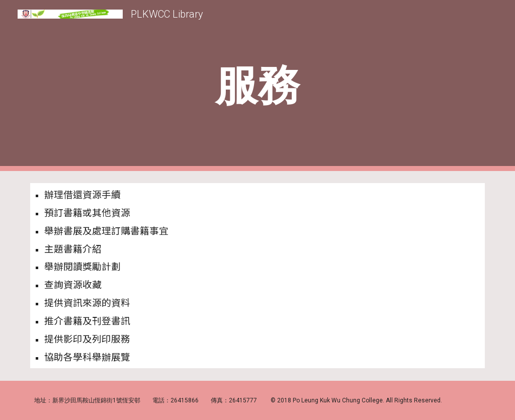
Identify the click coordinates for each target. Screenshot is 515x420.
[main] (257, 86)
